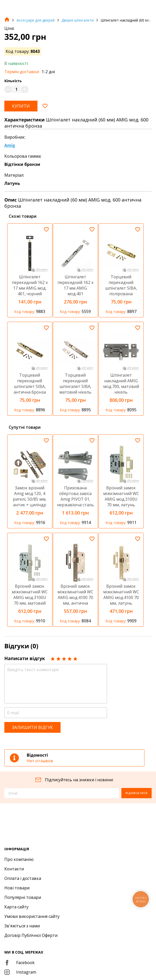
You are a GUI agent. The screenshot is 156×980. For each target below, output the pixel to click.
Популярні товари (23, 897)
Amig (10, 145)
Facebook (19, 963)
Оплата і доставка (23, 878)
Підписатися (136, 793)
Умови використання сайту (32, 916)
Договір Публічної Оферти (31, 935)
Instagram (20, 972)
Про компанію (19, 859)
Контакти (14, 869)
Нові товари (17, 888)
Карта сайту (16, 907)
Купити (21, 106)
